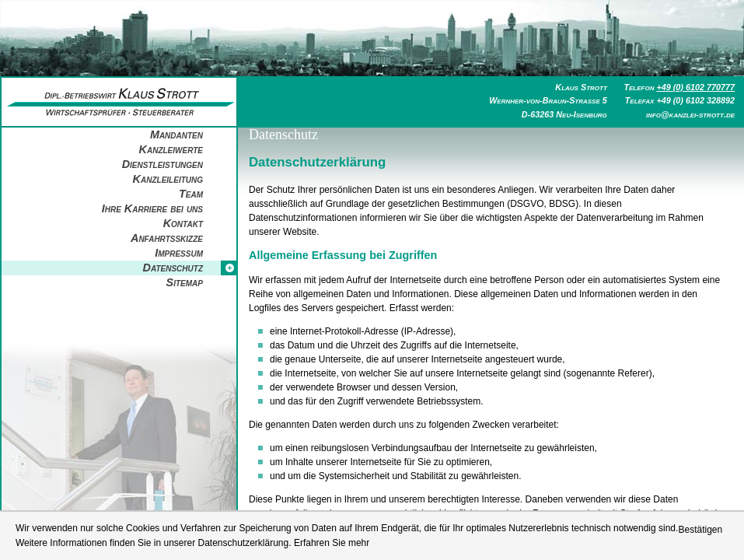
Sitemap (185, 282)
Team (191, 194)
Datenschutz (173, 268)
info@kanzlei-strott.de (690, 114)
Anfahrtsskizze (167, 238)
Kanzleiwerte (171, 149)
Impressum (179, 253)
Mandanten (176, 135)
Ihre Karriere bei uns (152, 208)
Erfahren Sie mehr (332, 543)
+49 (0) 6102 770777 (695, 87)
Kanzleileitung (168, 179)
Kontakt (183, 223)
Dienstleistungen (162, 164)
